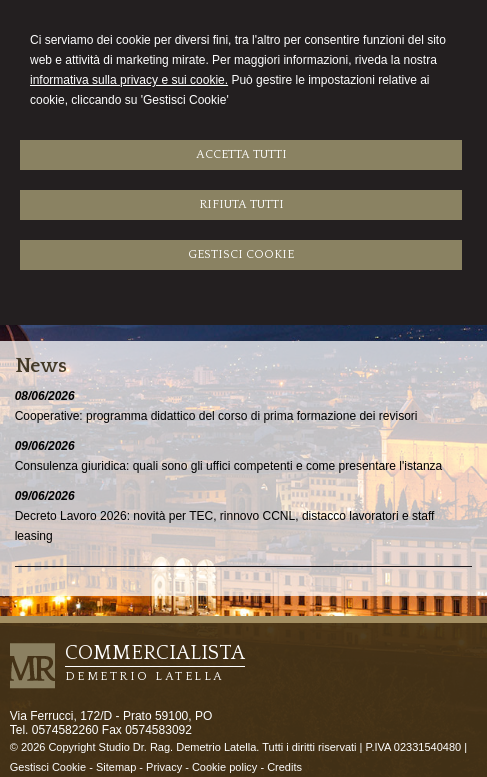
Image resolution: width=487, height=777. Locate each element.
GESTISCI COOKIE (241, 254)
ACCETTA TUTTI (241, 154)
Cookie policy (224, 767)
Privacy (164, 767)
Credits (284, 767)
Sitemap (116, 767)
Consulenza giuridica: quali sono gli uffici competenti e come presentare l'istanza (229, 466)
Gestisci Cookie (48, 767)
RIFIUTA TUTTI (241, 204)
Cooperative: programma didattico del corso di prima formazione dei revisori (216, 416)
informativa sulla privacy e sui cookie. (129, 80)
